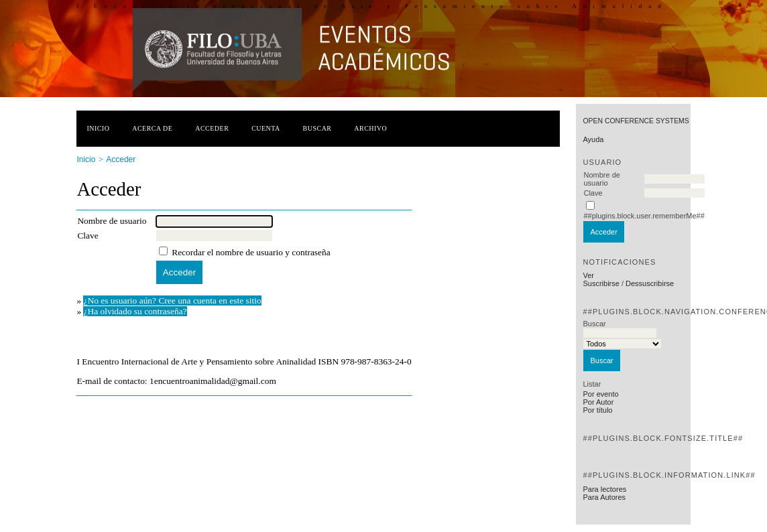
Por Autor (598, 402)
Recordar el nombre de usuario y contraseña (251, 252)
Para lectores (604, 489)
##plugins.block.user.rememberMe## (644, 216)
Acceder (212, 128)
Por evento (600, 394)
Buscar (317, 128)
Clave (593, 193)
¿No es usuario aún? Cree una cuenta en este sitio (172, 301)
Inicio (98, 128)
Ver (588, 275)
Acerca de (152, 128)
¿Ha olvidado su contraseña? (135, 311)
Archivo (370, 128)
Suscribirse (601, 283)
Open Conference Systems (636, 121)
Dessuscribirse (650, 283)
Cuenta (266, 128)
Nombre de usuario (601, 179)
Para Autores (604, 497)
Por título (597, 410)
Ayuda (593, 139)
